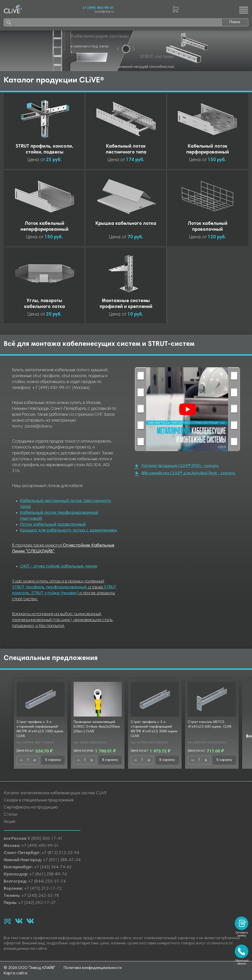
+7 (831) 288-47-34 (62, 860)
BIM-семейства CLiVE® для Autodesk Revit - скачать (185, 474)
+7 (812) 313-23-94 (60, 853)
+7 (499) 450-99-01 (98, 8)
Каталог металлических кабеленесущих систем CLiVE (55, 793)
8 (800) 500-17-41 (45, 839)
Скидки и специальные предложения (39, 801)
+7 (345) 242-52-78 (40, 896)
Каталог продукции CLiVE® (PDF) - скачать (177, 466)
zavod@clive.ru (104, 12)
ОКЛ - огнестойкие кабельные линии (59, 567)
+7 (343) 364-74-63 (53, 867)
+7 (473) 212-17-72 (43, 889)
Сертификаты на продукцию (31, 808)
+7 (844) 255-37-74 (47, 882)
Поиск (235, 22)
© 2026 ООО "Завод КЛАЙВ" (29, 968)
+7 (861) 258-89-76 (48, 875)
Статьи (10, 815)
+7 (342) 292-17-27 (37, 903)
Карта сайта (16, 973)
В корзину (53, 760)
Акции (9, 822)
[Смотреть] (188, 409)
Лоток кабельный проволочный (53, 525)
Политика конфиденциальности (93, 968)
